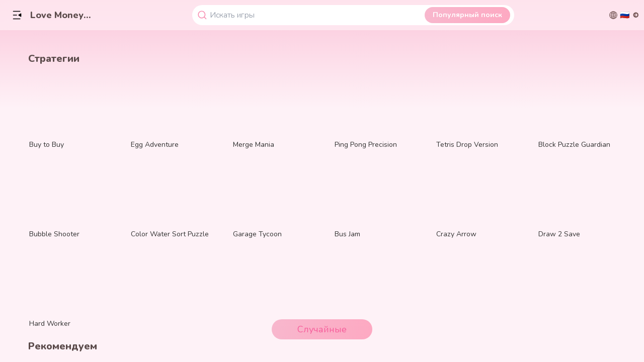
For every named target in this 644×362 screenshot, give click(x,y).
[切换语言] (624, 15)
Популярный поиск (467, 15)
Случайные (322, 329)
